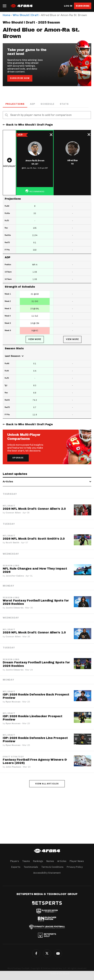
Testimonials (31, 867)
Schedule (47, 104)
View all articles (47, 784)
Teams (26, 861)
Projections (15, 104)
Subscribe (83, 6)
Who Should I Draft (26, 15)
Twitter (47, 953)
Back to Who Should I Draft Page (29, 125)
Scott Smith (12, 543)
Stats (64, 104)
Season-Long (11, 566)
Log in (68, 6)
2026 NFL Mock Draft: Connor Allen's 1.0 (34, 632)
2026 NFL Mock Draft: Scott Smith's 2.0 (34, 539)
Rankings (38, 861)
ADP (33, 104)
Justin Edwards (15, 608)
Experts (16, 867)
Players (15, 861)
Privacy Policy (75, 867)
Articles (62, 861)
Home (7, 15)
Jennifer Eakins (15, 576)
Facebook (36, 953)
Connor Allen (13, 513)
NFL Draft (9, 506)
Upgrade (18, 458)
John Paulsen (13, 767)
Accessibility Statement (47, 873)
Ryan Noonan (13, 702)
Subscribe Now (20, 78)
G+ (58, 953)
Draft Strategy (13, 757)
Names (50, 861)
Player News (77, 861)
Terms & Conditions (52, 867)
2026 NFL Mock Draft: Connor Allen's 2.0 (34, 509)
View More (35, 339)
